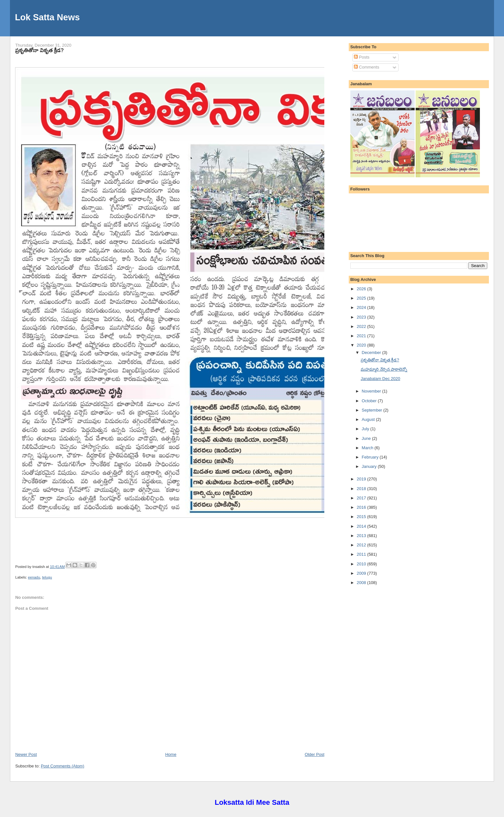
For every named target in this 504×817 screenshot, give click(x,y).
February (371, 457)
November (372, 391)
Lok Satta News (47, 17)
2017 (362, 498)
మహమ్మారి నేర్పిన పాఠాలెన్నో (384, 369)
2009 (362, 573)
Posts (362, 57)
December (372, 353)
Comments (366, 67)
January (370, 466)
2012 (362, 545)
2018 (362, 489)
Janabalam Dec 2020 (380, 379)
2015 (362, 517)
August (369, 419)
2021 (362, 336)
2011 (362, 554)
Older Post (315, 754)
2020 (362, 345)
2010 (362, 564)
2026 (362, 289)
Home (171, 754)
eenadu (34, 577)
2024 (362, 307)
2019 (362, 479)
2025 (362, 298)
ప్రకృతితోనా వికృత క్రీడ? (39, 50)
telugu (47, 577)
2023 (362, 317)
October (370, 401)
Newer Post (26, 754)
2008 (362, 583)
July (366, 429)
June (367, 438)
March (368, 448)
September (372, 410)
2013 (362, 536)
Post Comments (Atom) (63, 766)
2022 (362, 326)
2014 (362, 526)
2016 (362, 507)
